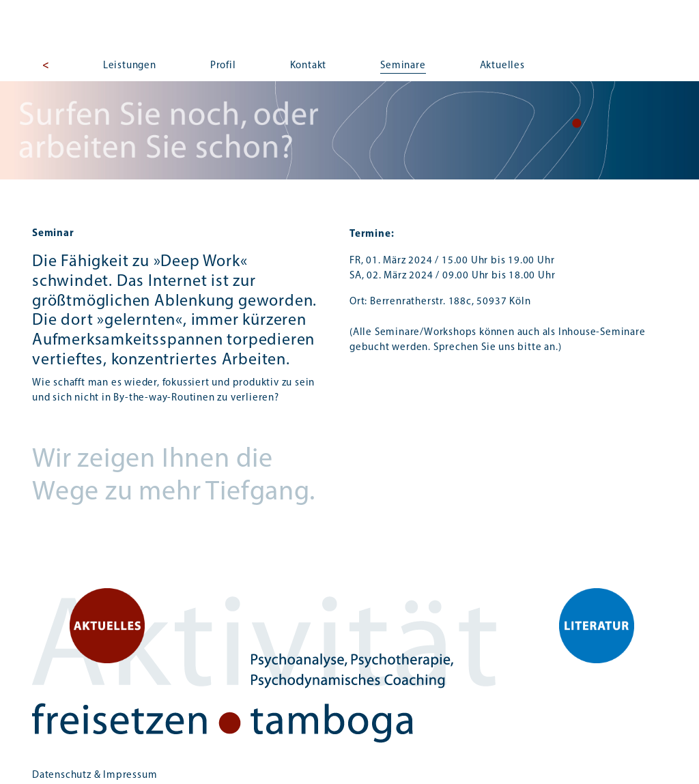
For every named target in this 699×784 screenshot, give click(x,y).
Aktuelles (502, 66)
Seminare (403, 66)
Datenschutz (62, 775)
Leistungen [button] (130, 66)
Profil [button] (223, 66)
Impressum (130, 775)
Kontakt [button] (309, 66)
